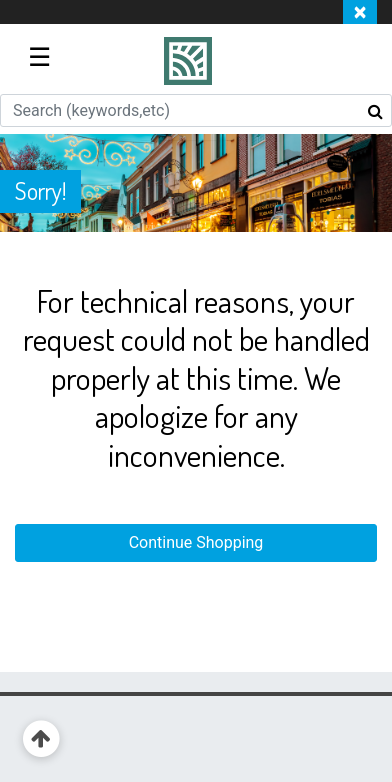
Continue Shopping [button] (196, 542)
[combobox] (196, 110)
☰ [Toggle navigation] (39, 57)
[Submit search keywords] (375, 111)
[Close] (360, 12)
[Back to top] (41, 739)
